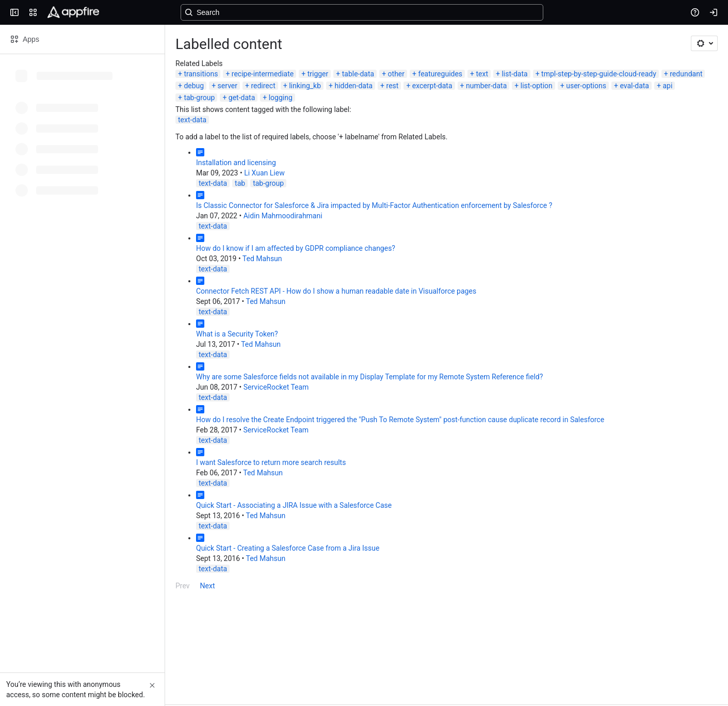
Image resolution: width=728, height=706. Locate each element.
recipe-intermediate (263, 74)
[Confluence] (73, 12)
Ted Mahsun (262, 259)
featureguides (440, 74)
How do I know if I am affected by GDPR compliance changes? (296, 248)
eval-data (634, 86)
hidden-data (353, 86)
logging (281, 98)
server (228, 86)
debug (194, 86)
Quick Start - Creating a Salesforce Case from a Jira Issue (288, 548)
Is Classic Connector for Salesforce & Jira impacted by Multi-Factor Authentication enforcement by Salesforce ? (374, 205)
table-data (358, 74)
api (667, 86)
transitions (201, 74)
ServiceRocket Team (276, 387)
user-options (586, 86)
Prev (183, 586)
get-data (242, 98)
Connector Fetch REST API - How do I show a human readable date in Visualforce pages (336, 291)
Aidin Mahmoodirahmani (283, 216)
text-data (192, 120)
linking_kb (305, 86)
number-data (486, 86)
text (482, 74)
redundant (686, 74)
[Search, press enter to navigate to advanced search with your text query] (362, 12)
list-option (537, 86)
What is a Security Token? (237, 334)
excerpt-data (432, 86)
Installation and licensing (236, 163)
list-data (514, 74)
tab (240, 183)
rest (393, 86)
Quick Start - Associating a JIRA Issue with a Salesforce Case (294, 505)
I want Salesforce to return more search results (271, 462)
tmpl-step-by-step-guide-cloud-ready (599, 74)
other (396, 74)
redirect (263, 86)
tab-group (199, 98)
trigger (318, 74)
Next (208, 586)
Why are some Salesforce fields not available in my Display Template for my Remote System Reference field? (369, 377)
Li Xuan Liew (264, 173)
